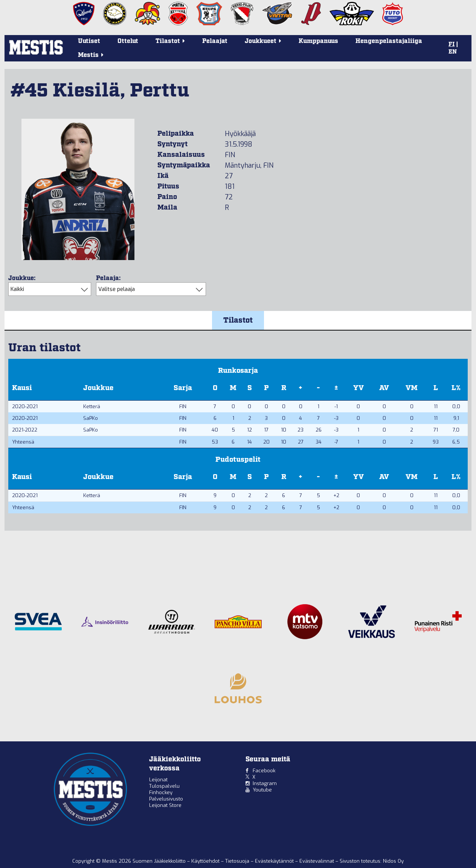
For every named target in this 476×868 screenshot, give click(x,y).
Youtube (262, 790)
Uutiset (89, 41)
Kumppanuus (318, 41)
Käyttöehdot (206, 861)
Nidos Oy (393, 861)
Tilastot (238, 320)
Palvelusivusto (166, 799)
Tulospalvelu (164, 786)
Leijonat (158, 780)
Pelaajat (215, 41)
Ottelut (128, 41)
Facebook (264, 771)
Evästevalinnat (317, 861)
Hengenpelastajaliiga (389, 41)
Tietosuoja (238, 861)
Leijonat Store (165, 805)
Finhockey (161, 792)
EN (453, 52)
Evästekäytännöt (275, 861)
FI (452, 44)
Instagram (265, 783)
